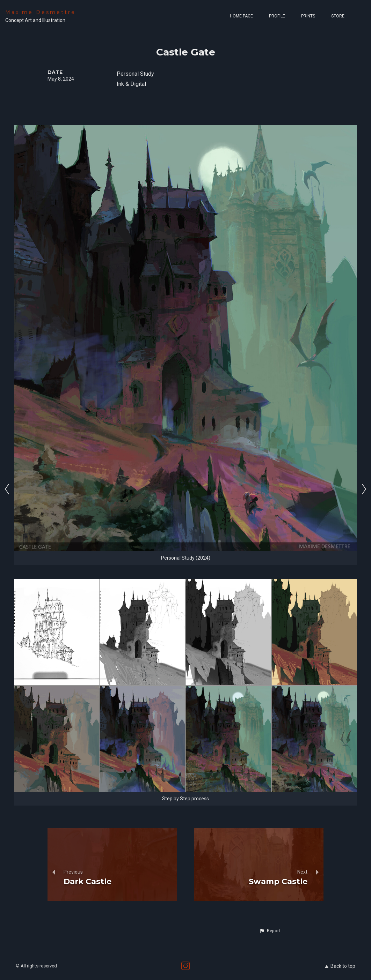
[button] (270, 931)
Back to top (340, 966)
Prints (308, 16)
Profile (277, 16)
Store (338, 16)
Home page (241, 16)
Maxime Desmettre (41, 12)
